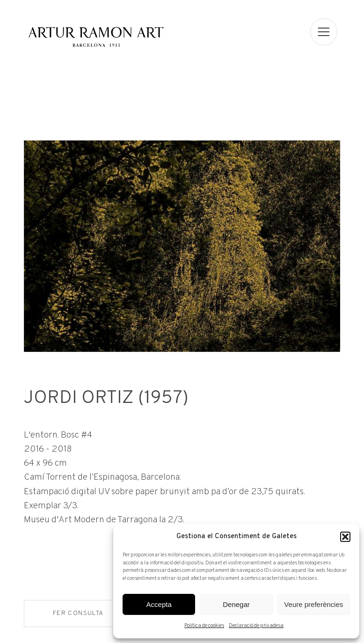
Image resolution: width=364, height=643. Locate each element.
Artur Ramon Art (96, 36)
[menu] (324, 32)
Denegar (236, 604)
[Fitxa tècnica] (182, 477)
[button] (345, 537)
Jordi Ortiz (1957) (105, 400)
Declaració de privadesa (256, 626)
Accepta (159, 604)
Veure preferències (313, 604)
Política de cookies (204, 626)
